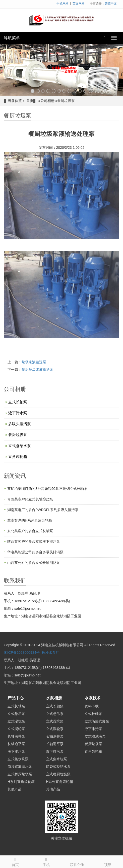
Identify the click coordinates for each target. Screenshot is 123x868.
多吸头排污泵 (20, 424)
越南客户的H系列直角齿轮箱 (30, 520)
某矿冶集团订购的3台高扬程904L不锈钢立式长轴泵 (47, 489)
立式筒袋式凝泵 (97, 721)
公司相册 (47, 101)
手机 (46, 861)
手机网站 (63, 4)
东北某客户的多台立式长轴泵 (30, 531)
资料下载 (92, 706)
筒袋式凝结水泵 (20, 767)
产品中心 (16, 698)
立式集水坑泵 (18, 759)
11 (85, 91)
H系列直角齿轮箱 (21, 782)
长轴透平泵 (16, 744)
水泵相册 (54, 698)
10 (80, 91)
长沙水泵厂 (50, 653)
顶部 (108, 861)
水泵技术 (93, 698)
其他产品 (15, 789)
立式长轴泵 (18, 402)
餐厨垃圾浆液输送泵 (37, 370)
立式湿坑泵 (16, 721)
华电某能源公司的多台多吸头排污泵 (35, 552)
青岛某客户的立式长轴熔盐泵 (30, 499)
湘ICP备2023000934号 (22, 653)
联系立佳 (77, 861)
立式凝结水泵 (20, 446)
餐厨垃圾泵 (66, 101)
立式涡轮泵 (16, 729)
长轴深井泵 (16, 736)
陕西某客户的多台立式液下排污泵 (34, 541)
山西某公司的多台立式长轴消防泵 (34, 563)
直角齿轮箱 (18, 457)
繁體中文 (111, 4)
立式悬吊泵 (16, 714)
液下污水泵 (18, 413)
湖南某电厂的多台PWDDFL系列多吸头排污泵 (43, 510)
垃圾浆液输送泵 (34, 362)
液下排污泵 (16, 751)
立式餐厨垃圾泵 (20, 774)
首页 (30, 101)
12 (90, 91)
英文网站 (79, 4)
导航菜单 (12, 38)
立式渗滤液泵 (95, 736)
